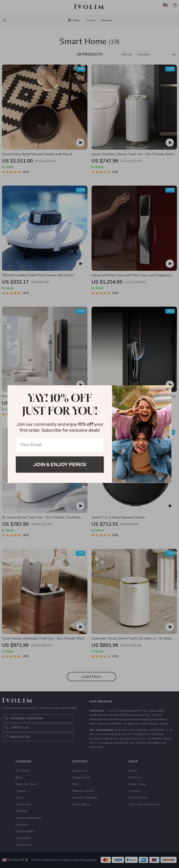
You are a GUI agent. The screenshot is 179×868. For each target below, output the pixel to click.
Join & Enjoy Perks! (60, 464)
